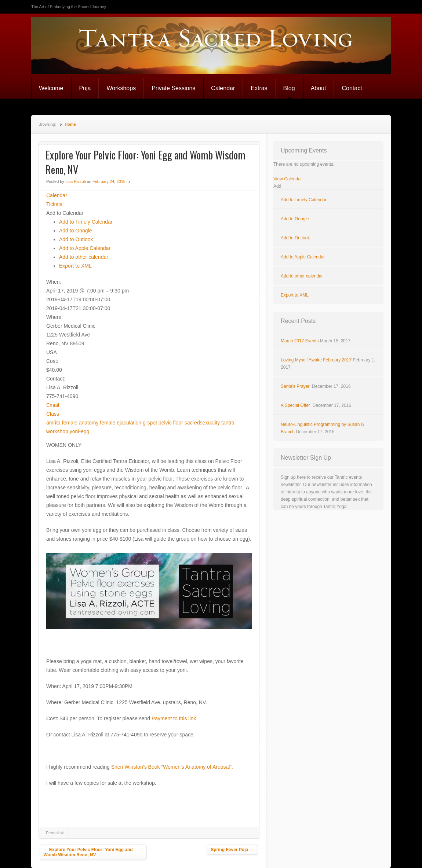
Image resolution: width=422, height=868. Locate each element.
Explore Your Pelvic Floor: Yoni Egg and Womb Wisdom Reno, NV (88, 852)
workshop (57, 431)
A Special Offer (296, 405)
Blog (289, 88)
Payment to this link (174, 718)
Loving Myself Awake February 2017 (316, 360)
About (319, 88)
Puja (85, 88)
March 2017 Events (300, 341)
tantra (228, 423)
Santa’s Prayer (296, 386)
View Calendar (288, 179)
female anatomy (80, 423)
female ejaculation (121, 423)
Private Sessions (173, 88)
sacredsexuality (202, 423)
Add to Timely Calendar (86, 222)
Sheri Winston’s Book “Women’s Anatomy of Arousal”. (173, 767)
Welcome (51, 88)
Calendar (223, 88)
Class (53, 414)
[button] (65, 213)
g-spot (150, 423)
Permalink (55, 833)
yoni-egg (80, 431)
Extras (259, 88)
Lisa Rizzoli (76, 181)
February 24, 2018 (109, 181)
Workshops (121, 88)
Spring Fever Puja (232, 850)
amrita (53, 423)
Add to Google (76, 231)
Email (53, 405)
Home (70, 124)
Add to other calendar (84, 257)
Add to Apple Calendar (85, 248)
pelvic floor (171, 423)
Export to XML (75, 266)
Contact (352, 88)
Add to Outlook (76, 239)
